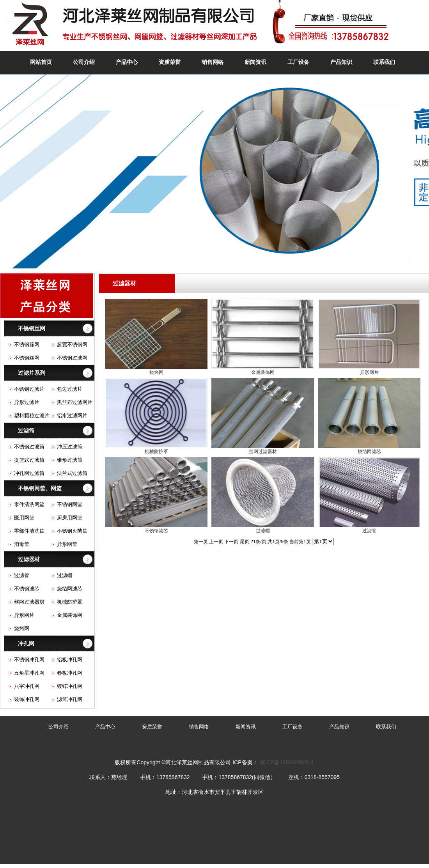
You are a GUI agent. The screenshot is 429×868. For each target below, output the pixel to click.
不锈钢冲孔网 (29, 660)
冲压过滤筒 (70, 447)
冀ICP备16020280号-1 (287, 762)
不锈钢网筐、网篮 (40, 488)
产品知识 (341, 62)
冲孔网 (26, 643)
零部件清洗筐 (29, 531)
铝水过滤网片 (72, 415)
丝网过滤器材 (29, 602)
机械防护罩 (70, 602)
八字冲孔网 (27, 686)
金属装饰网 (70, 615)
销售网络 (213, 62)
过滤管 (22, 575)
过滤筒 (26, 430)
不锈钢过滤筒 (29, 447)
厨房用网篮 (70, 518)
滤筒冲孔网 (70, 699)
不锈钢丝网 (32, 328)
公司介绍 (84, 62)
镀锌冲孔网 (70, 686)
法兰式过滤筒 (72, 473)
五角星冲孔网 (29, 673)
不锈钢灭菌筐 (72, 531)
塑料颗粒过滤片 (32, 415)
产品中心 (127, 62)
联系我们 (384, 62)
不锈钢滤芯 (27, 589)
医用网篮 (24, 518)
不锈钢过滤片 (29, 389)
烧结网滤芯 (70, 589)
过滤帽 (65, 575)
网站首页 (41, 62)
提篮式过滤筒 (29, 460)
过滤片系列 (32, 373)
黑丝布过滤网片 (75, 402)
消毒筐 (22, 544)
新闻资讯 (255, 62)
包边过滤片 (70, 389)
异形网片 (24, 615)
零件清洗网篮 (29, 504)
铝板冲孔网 (70, 660)
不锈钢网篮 (70, 504)
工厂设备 (298, 62)
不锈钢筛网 (27, 345)
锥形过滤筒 (70, 460)
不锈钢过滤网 (72, 358)
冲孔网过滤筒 (29, 473)
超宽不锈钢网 (72, 345)
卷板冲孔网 (70, 673)
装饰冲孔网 (27, 699)
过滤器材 (29, 559)
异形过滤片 (27, 402)
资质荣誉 (170, 62)
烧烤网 (22, 628)
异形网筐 (67, 544)
